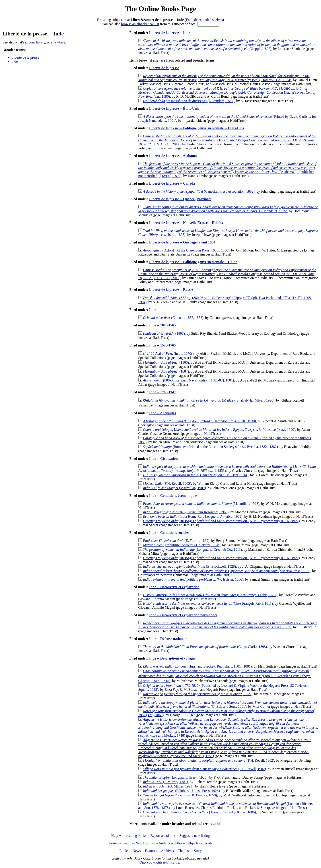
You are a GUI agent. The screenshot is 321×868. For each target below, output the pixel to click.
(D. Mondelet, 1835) (228, 209)
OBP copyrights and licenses (160, 862)
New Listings (145, 843)
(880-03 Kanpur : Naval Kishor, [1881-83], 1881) (188, 380)
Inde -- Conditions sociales (169, 533)
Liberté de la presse (25, 57)
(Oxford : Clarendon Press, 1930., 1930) (199, 421)
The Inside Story (190, 851)
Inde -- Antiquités (163, 413)
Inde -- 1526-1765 (162, 345)
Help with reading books (129, 836)
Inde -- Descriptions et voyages (172, 658)
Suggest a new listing (195, 836)
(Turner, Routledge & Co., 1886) (199, 812)
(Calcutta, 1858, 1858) (173, 318)
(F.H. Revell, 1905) (167, 483)
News (137, 851)
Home (113, 843)
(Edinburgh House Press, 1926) (181, 791)
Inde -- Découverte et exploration (174, 587)
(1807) (164, 333)
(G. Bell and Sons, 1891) (228, 704)
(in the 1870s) (168, 354)
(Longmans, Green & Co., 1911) (192, 549)
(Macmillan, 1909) (174, 488)
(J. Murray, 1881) (165, 782)
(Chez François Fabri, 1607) (210, 595)
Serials (208, 843)
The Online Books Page (160, 9)
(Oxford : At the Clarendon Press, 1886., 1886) (186, 250)
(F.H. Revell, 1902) (209, 760)
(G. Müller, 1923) (168, 786)
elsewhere (58, 42)
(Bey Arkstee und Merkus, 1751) (225, 748)
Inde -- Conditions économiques (173, 496)
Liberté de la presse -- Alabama (173, 156)
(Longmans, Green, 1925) (175, 777)
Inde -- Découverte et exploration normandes (183, 615)
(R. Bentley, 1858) (180, 795)
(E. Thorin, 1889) (176, 541)
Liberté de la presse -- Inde (170, 33)
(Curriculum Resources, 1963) (186, 512)
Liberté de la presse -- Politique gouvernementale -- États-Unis (197, 128)
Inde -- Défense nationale (168, 639)
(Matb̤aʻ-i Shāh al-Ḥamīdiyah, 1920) (209, 400)
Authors (164, 843)
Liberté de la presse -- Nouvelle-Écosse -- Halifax (186, 223)
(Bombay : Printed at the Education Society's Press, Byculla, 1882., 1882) (210, 447)
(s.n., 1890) (227, 92)
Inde (14, 61)
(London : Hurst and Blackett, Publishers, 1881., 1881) (197, 666)
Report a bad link (163, 836)
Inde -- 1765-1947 (162, 392)
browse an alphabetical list (140, 24)
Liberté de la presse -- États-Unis (174, 108)
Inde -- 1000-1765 (162, 325)
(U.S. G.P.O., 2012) (227, 140)
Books (124, 851)
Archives (167, 851)
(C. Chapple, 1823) (228, 45)
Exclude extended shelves (204, 20)
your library (37, 42)
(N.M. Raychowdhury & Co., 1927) (221, 521)
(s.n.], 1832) (228, 625)
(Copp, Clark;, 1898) (205, 647)
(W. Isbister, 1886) (193, 579)
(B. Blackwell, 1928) (189, 566)
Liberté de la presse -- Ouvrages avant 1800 (182, 242)
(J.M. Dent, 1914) (196, 475)
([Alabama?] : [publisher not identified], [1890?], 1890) (227, 170)
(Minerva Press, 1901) (227, 571)
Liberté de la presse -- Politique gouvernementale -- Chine (193, 262)
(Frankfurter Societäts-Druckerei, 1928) (182, 545)
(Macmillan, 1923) (201, 504)
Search (127, 843)
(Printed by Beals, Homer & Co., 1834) (224, 78)
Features (151, 851)
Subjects (192, 843)
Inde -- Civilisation (163, 459)
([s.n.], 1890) (219, 430)
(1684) (166, 371)
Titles (178, 843)
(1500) (166, 362)
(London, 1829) (198, 694)
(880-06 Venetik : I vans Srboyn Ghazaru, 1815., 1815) (224, 676)
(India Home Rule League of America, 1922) (193, 516)
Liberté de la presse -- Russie (171, 290)
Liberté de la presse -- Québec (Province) (180, 199)
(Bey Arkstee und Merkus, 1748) (228, 727)
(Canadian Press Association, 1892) (199, 191)
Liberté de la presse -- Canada (172, 183)
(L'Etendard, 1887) (189, 101)
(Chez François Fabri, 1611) (208, 603)
